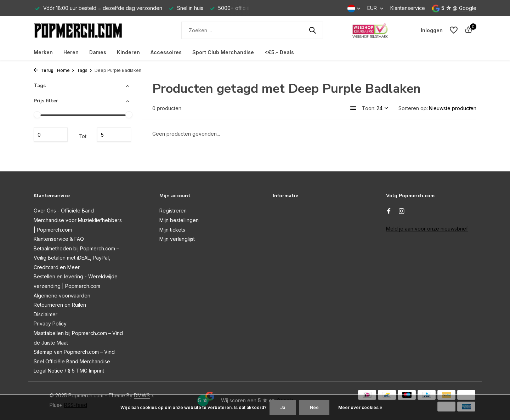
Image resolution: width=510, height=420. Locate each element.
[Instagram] (402, 211)
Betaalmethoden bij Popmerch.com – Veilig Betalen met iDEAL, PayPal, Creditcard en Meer (76, 258)
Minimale (51, 135)
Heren (71, 52)
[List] (353, 108)
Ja (283, 407)
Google (468, 8)
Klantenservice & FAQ (59, 239)
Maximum (114, 135)
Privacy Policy (50, 323)
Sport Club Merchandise (223, 52)
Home (66, 70)
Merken (43, 52)
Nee (314, 407)
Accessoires (166, 52)
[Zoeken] (252, 30)
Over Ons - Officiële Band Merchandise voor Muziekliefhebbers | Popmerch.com (78, 220)
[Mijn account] (432, 30)
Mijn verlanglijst (177, 239)
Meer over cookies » (360, 407)
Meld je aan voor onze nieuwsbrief (427, 229)
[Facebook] (389, 211)
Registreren (173, 211)
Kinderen (128, 52)
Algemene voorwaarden (62, 296)
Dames (98, 52)
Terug (44, 70)
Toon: (369, 108)
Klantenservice (408, 8)
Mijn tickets (172, 230)
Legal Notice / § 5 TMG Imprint (69, 371)
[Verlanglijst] (454, 30)
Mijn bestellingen (179, 220)
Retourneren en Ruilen (60, 305)
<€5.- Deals (279, 52)
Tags (85, 70)
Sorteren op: (413, 108)
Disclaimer (46, 314)
